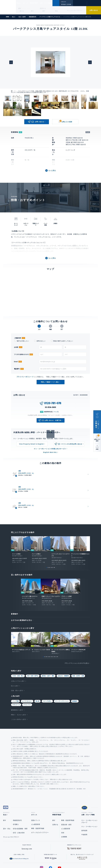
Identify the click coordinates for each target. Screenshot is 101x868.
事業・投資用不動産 (38, 809)
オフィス (28, 3)
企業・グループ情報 (52, 3)
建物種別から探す (17, 690)
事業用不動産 (38, 3)
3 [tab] (50, 545)
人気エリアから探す (18, 661)
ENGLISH (63, 2)
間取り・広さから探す (19, 694)
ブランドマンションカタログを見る (77, 643)
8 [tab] (54, 636)
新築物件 (75, 681)
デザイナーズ (16, 684)
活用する (43, 8)
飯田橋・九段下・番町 (48, 655)
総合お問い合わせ (31, 860)
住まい (20, 3)
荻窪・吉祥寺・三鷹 (78, 655)
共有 (97, 449)
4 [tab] (51, 545)
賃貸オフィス (36, 801)
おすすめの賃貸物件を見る (21, 600)
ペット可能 (15, 681)
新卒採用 (84, 811)
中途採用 (84, 815)
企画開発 (64, 817)
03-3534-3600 (50, 407)
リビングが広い (47, 681)
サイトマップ (72, 860)
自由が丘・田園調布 (63, 655)
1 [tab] (47, 545)
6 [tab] (54, 545)
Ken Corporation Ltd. (8, 7)
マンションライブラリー (74, 10)
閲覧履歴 (80, 4)
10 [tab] (58, 636)
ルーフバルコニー (27, 681)
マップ (56, 412)
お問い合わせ (94, 10)
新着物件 (14, 593)
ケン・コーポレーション (89, 807)
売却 (63, 813)
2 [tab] (48, 545)
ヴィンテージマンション (62, 681)
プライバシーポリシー (24, 377)
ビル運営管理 (36, 805)
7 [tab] (53, 636)
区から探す (15, 665)
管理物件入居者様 (66, 4)
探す (20, 8)
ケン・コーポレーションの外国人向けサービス (50, 449)
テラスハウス (27, 684)
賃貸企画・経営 (66, 805)
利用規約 (61, 860)
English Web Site (50, 452)
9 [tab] (56, 636)
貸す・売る (7, 809)
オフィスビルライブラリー (40, 813)
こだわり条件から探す (19, 699)
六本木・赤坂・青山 (18, 655)
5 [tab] (53, 545)
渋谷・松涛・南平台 (33, 655)
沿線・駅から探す (17, 670)
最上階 (37, 681)
